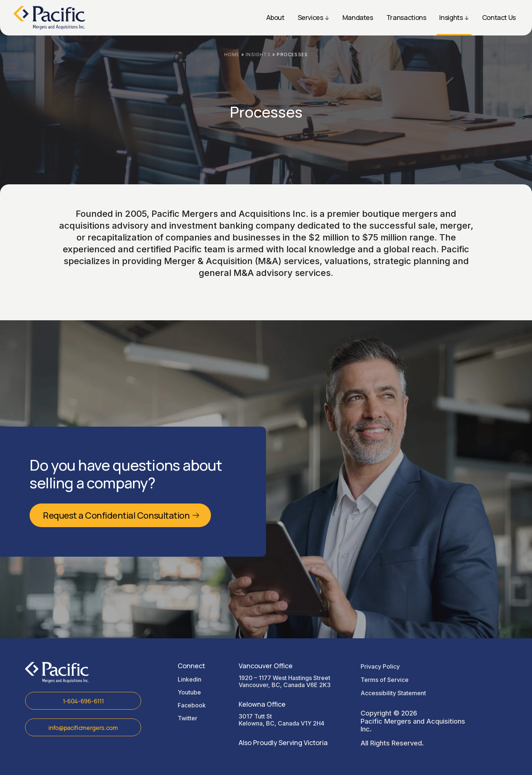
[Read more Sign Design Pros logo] (49, 18)
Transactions (406, 17)
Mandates (358, 17)
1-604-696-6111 (83, 701)
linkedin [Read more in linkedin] (190, 680)
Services (311, 17)
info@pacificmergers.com (83, 728)
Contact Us (499, 17)
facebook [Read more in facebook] (192, 705)
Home (232, 54)
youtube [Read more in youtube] (189, 692)
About (275, 17)
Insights (451, 17)
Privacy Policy (380, 666)
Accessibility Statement (393, 693)
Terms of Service (385, 680)
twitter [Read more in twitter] (187, 718)
